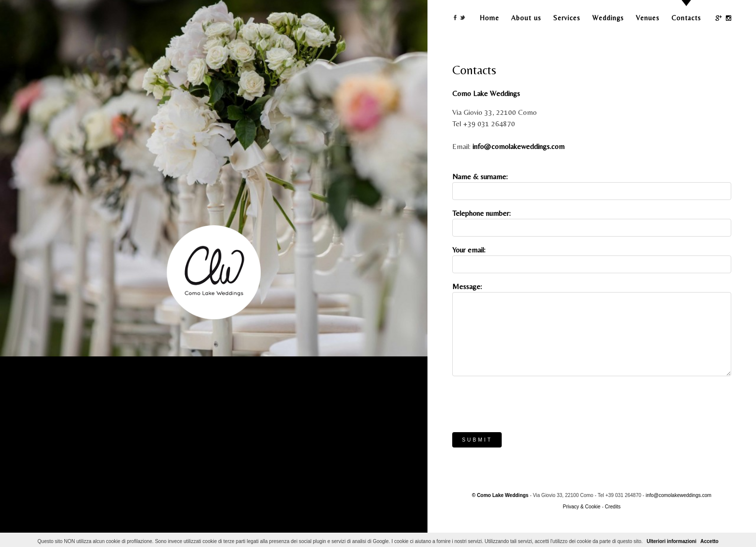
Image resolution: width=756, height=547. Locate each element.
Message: (467, 286)
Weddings (608, 18)
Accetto (709, 541)
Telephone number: (481, 213)
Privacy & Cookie (581, 507)
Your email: (469, 250)
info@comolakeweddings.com (519, 146)
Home (490, 18)
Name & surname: (480, 176)
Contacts (686, 18)
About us (526, 18)
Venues (648, 18)
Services (567, 18)
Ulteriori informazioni (672, 541)
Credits (613, 507)
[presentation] (527, 403)
